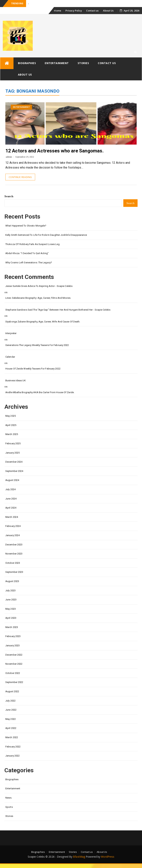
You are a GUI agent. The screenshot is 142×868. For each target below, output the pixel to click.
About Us (108, 11)
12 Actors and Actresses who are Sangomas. (54, 151)
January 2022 (12, 756)
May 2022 (11, 719)
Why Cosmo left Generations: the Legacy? (29, 263)
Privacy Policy (74, 11)
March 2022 (12, 737)
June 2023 (11, 600)
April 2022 (11, 728)
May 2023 (11, 609)
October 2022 (13, 673)
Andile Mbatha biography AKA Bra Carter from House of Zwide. (40, 392)
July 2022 (10, 701)
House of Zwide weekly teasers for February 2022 (33, 369)
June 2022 (11, 710)
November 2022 (14, 664)
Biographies (27, 63)
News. (9, 798)
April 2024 (11, 508)
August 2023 (12, 581)
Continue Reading (20, 177)
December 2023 (14, 545)
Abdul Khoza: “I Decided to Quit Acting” (27, 253)
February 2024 (13, 526)
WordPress (108, 857)
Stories (83, 63)
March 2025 (12, 434)
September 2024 (14, 471)
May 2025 (11, 416)
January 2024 (12, 535)
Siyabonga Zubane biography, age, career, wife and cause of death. (43, 322)
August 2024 (12, 480)
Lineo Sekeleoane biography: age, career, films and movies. (38, 298)
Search (9, 196)
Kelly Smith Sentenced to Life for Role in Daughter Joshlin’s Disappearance (46, 235)
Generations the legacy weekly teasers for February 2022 (37, 345)
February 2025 (13, 443)
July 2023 (10, 590)
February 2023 (13, 636)
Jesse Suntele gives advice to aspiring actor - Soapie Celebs (39, 286)
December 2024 (14, 462)
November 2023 (14, 554)
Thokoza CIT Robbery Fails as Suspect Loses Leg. (33, 244)
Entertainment (57, 63)
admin (9, 157)
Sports (9, 807)
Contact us (92, 11)
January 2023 (12, 645)
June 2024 (11, 499)
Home (58, 11)
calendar (10, 357)
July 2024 (10, 489)
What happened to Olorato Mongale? (26, 226)
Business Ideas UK (16, 380)
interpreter (11, 333)
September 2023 (14, 572)
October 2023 (13, 563)
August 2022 (12, 691)
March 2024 (12, 517)
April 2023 (11, 618)
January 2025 (12, 453)
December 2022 (14, 655)
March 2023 (12, 627)
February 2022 (13, 747)
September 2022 (14, 682)
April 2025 (11, 425)
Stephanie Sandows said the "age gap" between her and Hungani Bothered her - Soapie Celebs (58, 310)
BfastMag (79, 857)
